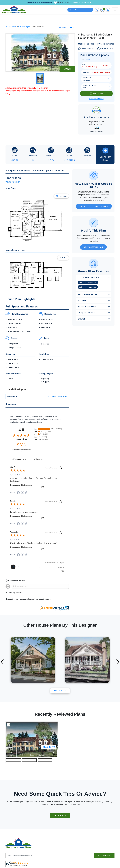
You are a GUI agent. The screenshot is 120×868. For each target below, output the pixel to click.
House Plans (11, 27)
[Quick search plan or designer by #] (80, 10)
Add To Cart (96, 94)
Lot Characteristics (88, 278)
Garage (82, 319)
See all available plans (83, 2)
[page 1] (13, 567)
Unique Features (86, 313)
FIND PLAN (104, 858)
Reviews (60, 171)
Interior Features (87, 307)
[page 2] (19, 567)
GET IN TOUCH (60, 818)
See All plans (60, 691)
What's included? (13, 182)
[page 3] (24, 567)
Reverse (67, 69)
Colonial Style (24, 27)
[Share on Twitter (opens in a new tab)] (22, 493)
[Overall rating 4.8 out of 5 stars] (21, 436)
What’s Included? (96, 99)
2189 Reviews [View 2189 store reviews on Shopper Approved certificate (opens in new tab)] (24, 440)
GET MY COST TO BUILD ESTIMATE (94, 207)
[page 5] (34, 567)
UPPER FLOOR (45, 761)
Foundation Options (43, 171)
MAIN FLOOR (29, 761)
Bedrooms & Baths (87, 295)
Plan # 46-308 (49, 747)
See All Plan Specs (105, 155)
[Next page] (39, 567)
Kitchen (82, 301)
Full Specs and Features (18, 171)
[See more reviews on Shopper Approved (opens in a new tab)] (26, 493)
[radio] (49, 429)
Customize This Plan (93, 248)
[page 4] (29, 567)
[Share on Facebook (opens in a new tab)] (18, 493)
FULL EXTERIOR (14, 761)
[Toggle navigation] (115, 10)
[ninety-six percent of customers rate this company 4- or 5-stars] (21, 448)
